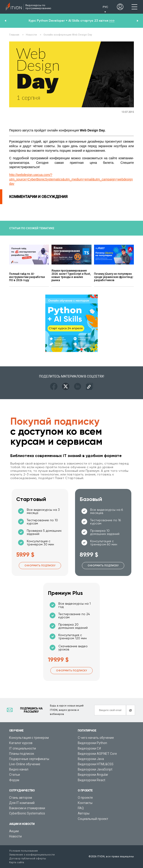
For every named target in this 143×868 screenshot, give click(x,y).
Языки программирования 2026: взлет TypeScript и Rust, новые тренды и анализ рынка (71, 275)
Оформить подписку (40, 566)
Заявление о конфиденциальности (32, 855)
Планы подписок (22, 754)
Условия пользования (23, 851)
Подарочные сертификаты (29, 759)
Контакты (85, 803)
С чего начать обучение (96, 738)
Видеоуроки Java (91, 759)
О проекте (85, 798)
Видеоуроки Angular (93, 775)
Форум (14, 780)
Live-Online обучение (25, 764)
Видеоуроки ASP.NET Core (97, 754)
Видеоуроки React (92, 780)
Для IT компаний (22, 803)
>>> (112, 21)
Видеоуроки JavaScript (95, 769)
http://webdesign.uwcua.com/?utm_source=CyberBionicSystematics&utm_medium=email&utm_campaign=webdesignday (71, 179)
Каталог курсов (21, 743)
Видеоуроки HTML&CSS (96, 764)
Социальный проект (93, 819)
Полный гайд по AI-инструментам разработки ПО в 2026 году (27, 277)
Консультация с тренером (29, 738)
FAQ (81, 808)
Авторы (84, 813)
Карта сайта (17, 862)
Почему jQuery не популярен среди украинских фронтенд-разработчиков (114, 277)
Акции (14, 831)
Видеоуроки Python (92, 743)
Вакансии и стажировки (27, 808)
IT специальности (23, 748)
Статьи (15, 775)
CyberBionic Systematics (27, 813)
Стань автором (21, 798)
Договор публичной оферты (28, 859)
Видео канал (19, 769)
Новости (15, 836)
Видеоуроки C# (89, 748)
